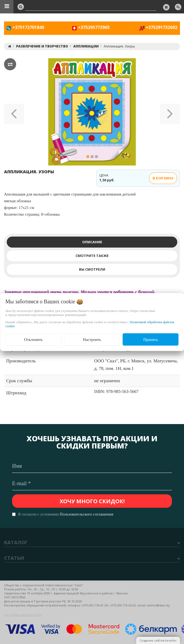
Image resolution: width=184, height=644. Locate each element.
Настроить (92, 339)
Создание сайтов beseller (158, 640)
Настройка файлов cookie (23, 615)
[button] (14, 112)
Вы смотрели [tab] (92, 269)
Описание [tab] (92, 242)
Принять (151, 339)
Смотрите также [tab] (92, 256)
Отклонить (33, 339)
